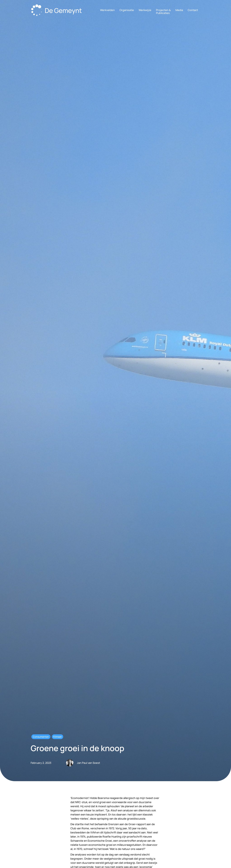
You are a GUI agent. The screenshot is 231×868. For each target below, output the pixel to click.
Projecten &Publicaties (163, 11)
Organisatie (127, 10)
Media (179, 10)
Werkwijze (145, 10)
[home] (57, 11)
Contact (193, 10)
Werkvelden (107, 10)
